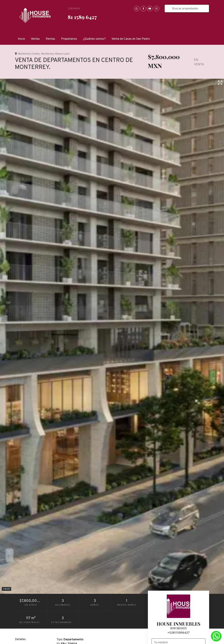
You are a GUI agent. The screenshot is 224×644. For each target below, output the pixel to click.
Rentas (50, 39)
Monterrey (47, 54)
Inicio (21, 39)
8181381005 (178, 629)
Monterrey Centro (29, 54)
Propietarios (69, 39)
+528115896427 (179, 633)
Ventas (35, 39)
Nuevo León (62, 54)
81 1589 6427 (82, 17)
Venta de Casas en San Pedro (131, 39)
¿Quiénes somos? (94, 39)
